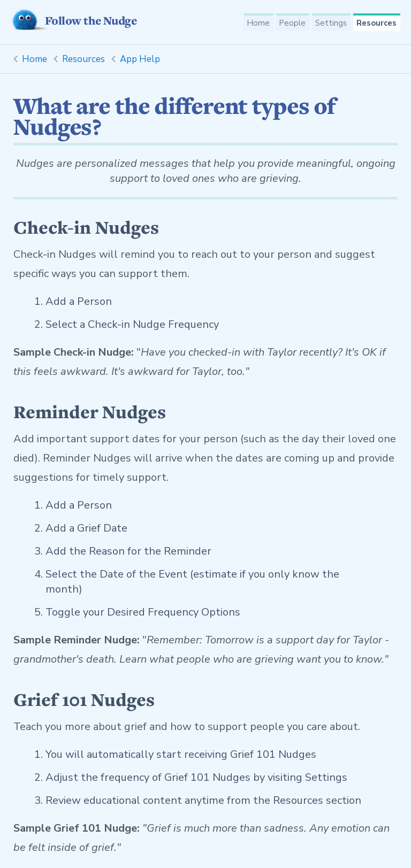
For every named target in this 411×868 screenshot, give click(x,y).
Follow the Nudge (74, 21)
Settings (330, 24)
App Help (140, 59)
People (290, 24)
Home (254, 24)
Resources (376, 24)
